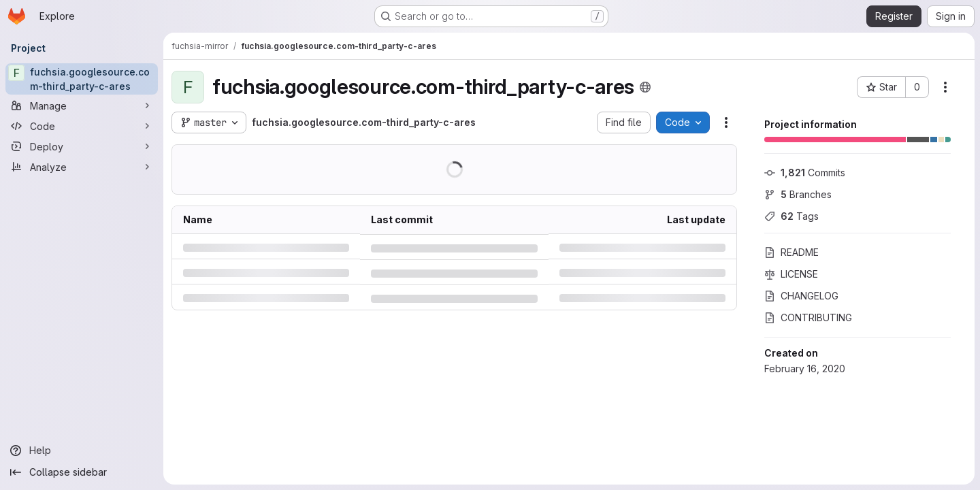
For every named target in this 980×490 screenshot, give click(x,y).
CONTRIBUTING (808, 317)
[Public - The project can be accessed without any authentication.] (645, 87)
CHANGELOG (801, 296)
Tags (791, 216)
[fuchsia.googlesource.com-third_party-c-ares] (82, 79)
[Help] (82, 451)
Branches (798, 194)
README (791, 252)
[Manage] (82, 105)
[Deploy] (82, 146)
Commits (805, 173)
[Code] (82, 126)
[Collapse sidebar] (82, 472)
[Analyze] (82, 167)
